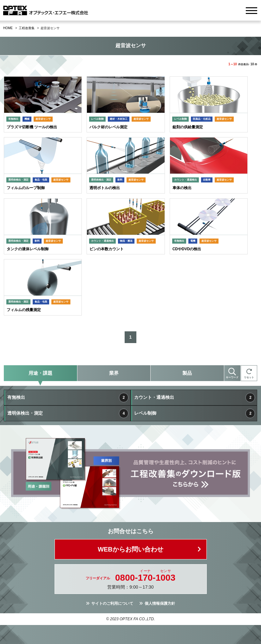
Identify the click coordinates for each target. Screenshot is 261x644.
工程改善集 (27, 28)
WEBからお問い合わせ (130, 549)
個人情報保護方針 (160, 603)
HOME (8, 28)
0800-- (145, 578)
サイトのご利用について (112, 603)
